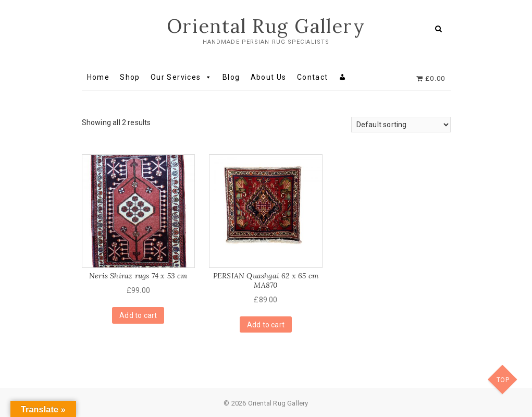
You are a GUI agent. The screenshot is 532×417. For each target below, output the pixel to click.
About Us (269, 77)
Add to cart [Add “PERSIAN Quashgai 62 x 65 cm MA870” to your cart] (266, 325)
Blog (231, 77)
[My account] (343, 77)
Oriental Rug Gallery (266, 26)
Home (98, 77)
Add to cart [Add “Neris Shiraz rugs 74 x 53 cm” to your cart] (138, 315)
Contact (313, 77)
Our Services (181, 77)
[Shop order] (401, 125)
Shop (130, 77)
